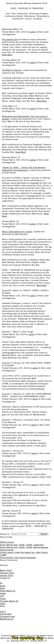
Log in (3, 611)
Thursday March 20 (11, 60)
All (1, 583)
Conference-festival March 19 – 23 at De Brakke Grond (27, 636)
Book (2, 588)
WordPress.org (7, 619)
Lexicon (28, 19)
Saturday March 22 (11, 157)
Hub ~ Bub (11, 14)
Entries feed (6, 614)
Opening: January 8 (11, 511)
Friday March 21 (10, 106)
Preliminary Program (39, 14)
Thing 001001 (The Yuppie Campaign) (18, 558)
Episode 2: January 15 (13, 482)
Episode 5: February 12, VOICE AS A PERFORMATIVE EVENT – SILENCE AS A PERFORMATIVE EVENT (27, 395)
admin (33, 32)
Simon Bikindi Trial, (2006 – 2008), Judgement (22, 545)
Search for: (5, 534)
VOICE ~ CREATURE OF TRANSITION (27, 8)
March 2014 (6, 570)
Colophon (38, 19)
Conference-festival (14, 16)
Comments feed (7, 616)
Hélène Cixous (7, 542)
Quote (3, 599)
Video (3, 604)
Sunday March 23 (10, 221)
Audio (3, 586)
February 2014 (7, 573)
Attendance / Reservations (37, 16)
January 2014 (7, 575)
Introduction (22, 14)
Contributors (18, 19)
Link (2, 596)
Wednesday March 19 (12, 29)
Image (3, 593)
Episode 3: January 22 (13, 451)
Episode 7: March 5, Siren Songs (18, 332)
